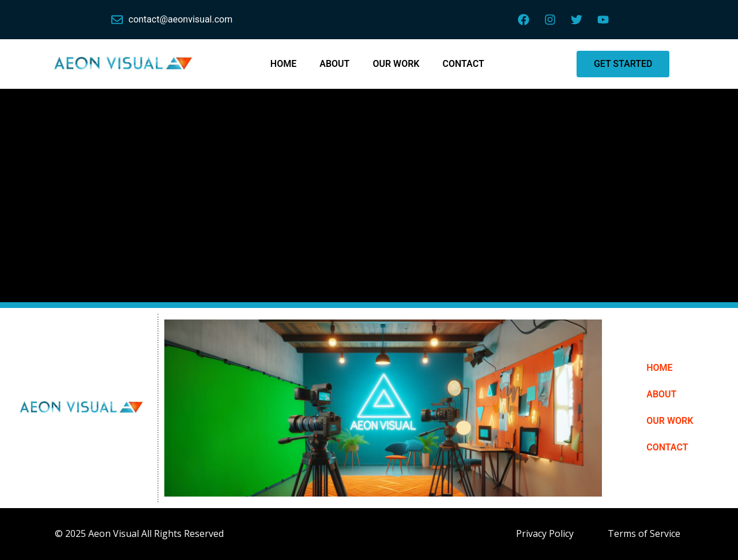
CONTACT (463, 64)
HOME (283, 64)
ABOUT (334, 64)
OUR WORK (396, 64)
